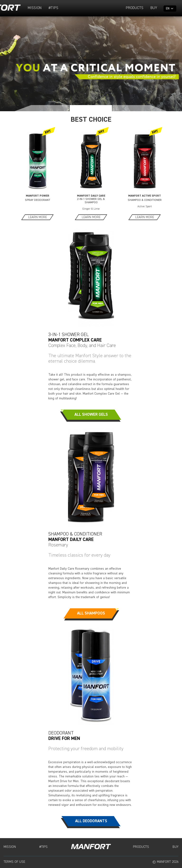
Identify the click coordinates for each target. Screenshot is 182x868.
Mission (35, 8)
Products (135, 8)
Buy (154, 8)
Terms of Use (14, 862)
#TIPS (53, 8)
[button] (42, 108)
